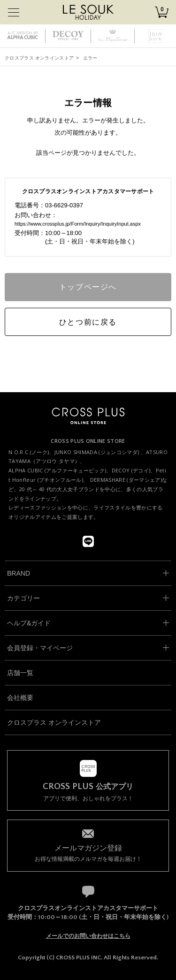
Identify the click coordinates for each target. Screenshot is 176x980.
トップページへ (88, 287)
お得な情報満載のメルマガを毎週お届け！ (88, 853)
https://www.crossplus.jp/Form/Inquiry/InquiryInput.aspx (78, 224)
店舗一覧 (20, 673)
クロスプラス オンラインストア (39, 58)
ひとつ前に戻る (88, 322)
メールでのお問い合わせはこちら (88, 936)
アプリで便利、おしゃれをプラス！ (88, 792)
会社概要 (20, 698)
